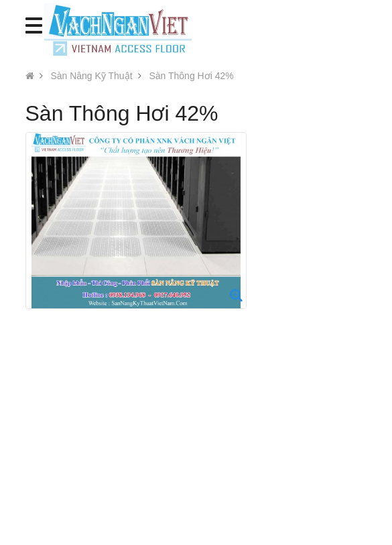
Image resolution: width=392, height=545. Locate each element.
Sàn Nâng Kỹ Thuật (91, 76)
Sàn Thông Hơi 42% (191, 76)
